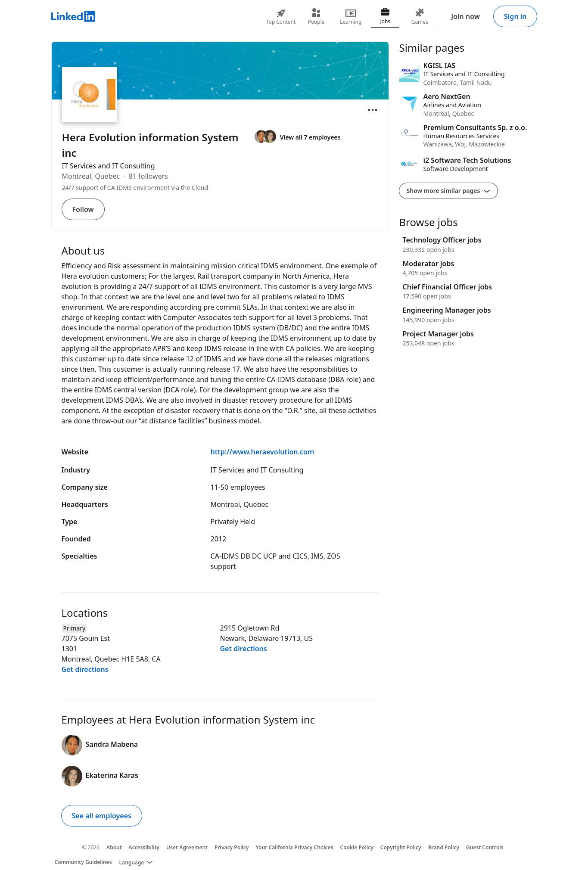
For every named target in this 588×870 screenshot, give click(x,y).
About (114, 847)
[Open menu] (373, 110)
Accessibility (144, 847)
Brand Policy (444, 847)
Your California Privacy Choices (294, 847)
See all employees (102, 816)
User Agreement (187, 847)
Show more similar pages (449, 191)
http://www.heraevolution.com (263, 452)
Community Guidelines (83, 862)
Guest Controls (485, 847)
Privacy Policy (232, 847)
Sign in (515, 16)
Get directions (85, 669)
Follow (83, 209)
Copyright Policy (401, 847)
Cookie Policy (357, 847)
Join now (465, 16)
